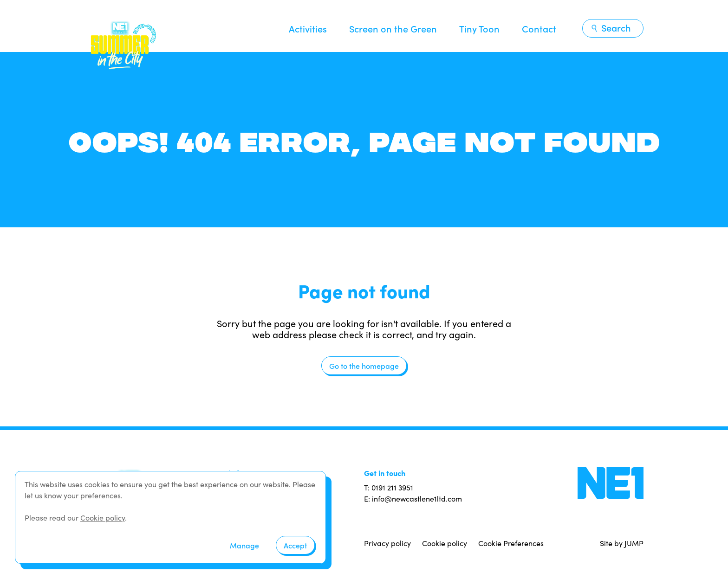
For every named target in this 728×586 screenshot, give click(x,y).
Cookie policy (445, 543)
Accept (295, 545)
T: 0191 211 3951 (389, 487)
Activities (308, 28)
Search (611, 27)
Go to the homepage (364, 366)
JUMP (634, 543)
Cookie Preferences (511, 543)
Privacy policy (387, 543)
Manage (244, 545)
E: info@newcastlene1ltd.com (413, 499)
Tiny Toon (479, 28)
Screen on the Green (393, 28)
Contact (539, 28)
